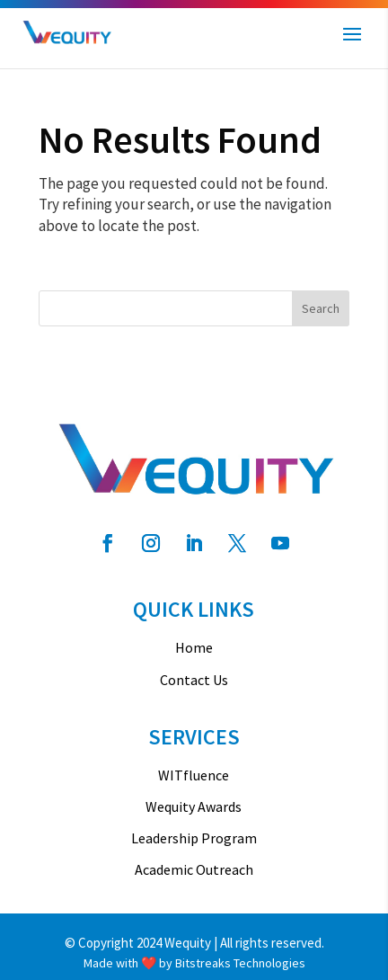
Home (194, 648)
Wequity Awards (194, 807)
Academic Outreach (194, 870)
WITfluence (194, 775)
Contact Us (194, 680)
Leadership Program (194, 838)
